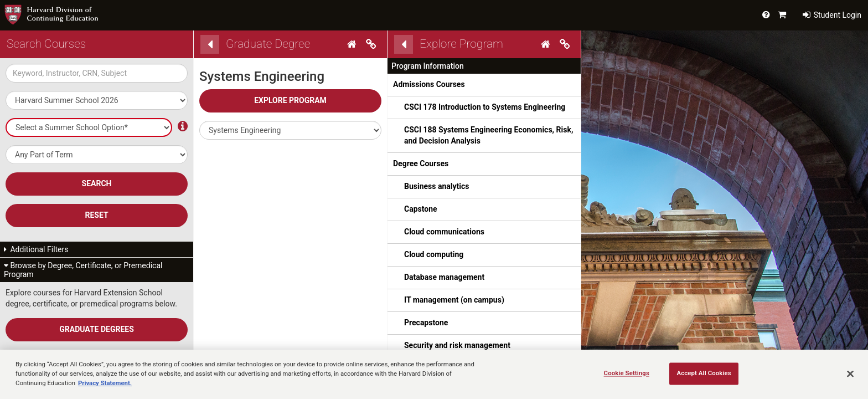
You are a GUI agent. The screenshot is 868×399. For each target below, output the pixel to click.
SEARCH (97, 183)
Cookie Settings (627, 373)
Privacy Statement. (105, 383)
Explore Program (290, 100)
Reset (96, 215)
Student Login (832, 15)
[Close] (850, 374)
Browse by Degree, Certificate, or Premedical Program (83, 270)
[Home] (353, 44)
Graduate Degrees (97, 329)
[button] (290, 130)
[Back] (210, 44)
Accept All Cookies (704, 373)
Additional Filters (36, 249)
